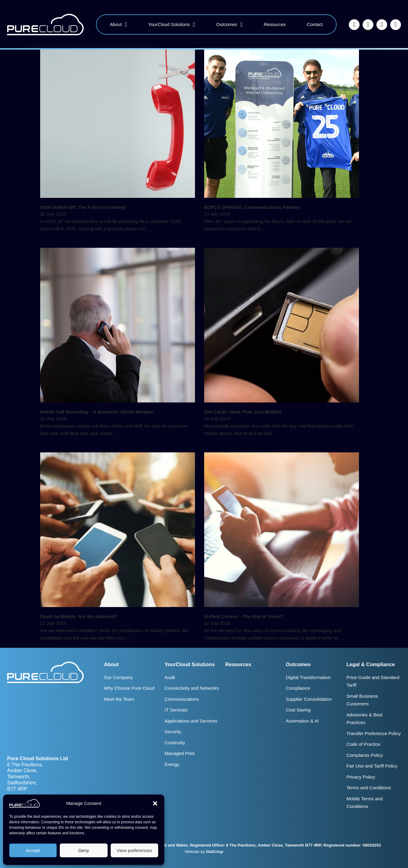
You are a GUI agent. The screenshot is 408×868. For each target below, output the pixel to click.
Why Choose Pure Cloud (129, 688)
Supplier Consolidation (309, 699)
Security (173, 732)
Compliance (298, 688)
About (116, 24)
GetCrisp (215, 852)
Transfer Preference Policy (374, 733)
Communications (182, 699)
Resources (275, 24)
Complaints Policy (365, 755)
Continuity (175, 743)
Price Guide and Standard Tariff (373, 681)
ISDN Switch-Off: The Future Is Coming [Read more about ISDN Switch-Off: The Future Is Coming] (83, 207)
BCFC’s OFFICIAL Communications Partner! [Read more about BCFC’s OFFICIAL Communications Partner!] (252, 207)
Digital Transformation (308, 677)
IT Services (176, 710)
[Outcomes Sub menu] (241, 25)
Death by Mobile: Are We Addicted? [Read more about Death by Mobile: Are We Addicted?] (79, 616)
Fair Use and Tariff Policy (372, 766)
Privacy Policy (361, 777)
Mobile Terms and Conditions (364, 803)
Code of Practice (363, 744)
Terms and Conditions (369, 788)
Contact (315, 24)
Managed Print (180, 753)
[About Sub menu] (126, 25)
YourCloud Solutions (169, 24)
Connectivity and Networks (192, 688)
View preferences (135, 850)
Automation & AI (302, 721)
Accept (33, 850)
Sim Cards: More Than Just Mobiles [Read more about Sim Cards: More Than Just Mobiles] (243, 412)
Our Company (118, 677)
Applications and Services (191, 721)
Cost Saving (298, 710)
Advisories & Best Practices (364, 719)
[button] (155, 803)
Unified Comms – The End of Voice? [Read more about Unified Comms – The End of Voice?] (243, 616)
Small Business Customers (362, 700)
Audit (170, 677)
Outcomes (227, 24)
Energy (172, 764)
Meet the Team (119, 699)
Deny (84, 850)
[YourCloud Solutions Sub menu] (194, 25)
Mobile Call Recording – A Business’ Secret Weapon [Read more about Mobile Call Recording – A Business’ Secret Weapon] (97, 412)
